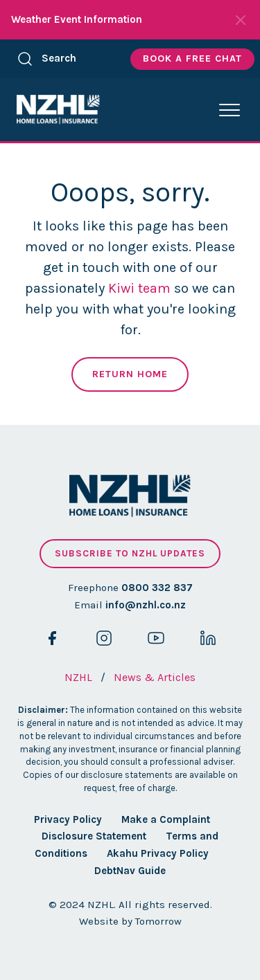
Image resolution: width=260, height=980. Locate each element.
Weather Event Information (77, 19)
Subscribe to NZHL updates (130, 553)
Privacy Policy (68, 819)
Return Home (130, 374)
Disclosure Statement (94, 836)
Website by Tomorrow (130, 921)
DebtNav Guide (130, 871)
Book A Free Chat (192, 58)
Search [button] (46, 59)
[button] (229, 110)
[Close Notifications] (241, 20)
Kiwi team (139, 288)
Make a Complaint (166, 819)
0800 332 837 (157, 588)
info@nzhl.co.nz (146, 605)
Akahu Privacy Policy (158, 853)
